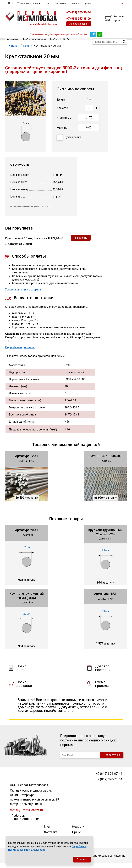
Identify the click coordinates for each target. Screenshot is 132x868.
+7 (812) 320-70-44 (109, 784)
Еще (65, 42)
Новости (78, 832)
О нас (47, 3)
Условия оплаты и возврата (23, 295)
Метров (62, 133)
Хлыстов (62, 113)
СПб (9, 3)
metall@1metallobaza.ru (42, 24)
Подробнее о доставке (20, 352)
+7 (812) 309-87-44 (109, 779)
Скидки (75, 3)
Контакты (60, 3)
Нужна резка (69, 142)
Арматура (13, 42)
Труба (53, 42)
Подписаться (112, 760)
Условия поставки (27, 3)
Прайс (87, 3)
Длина (61, 105)
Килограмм (64, 123)
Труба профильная (34, 42)
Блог (47, 832)
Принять (82, 859)
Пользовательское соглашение (105, 861)
